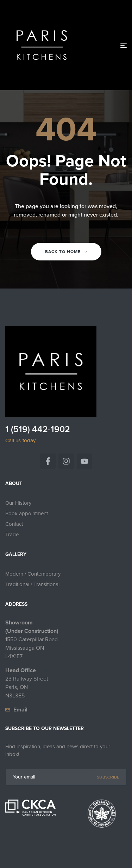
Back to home (66, 252)
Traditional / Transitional (32, 584)
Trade (12, 535)
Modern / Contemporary (33, 574)
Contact (14, 524)
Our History (18, 503)
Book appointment (27, 513)
